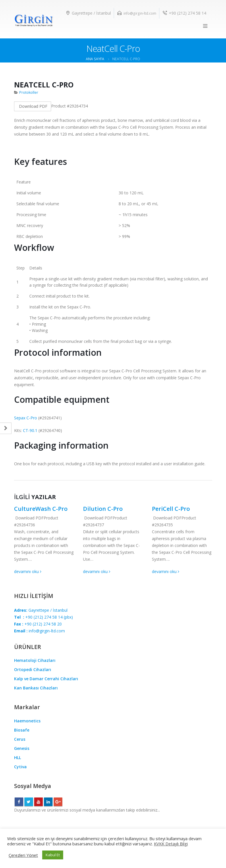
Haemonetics (27, 721)
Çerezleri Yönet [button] (23, 855)
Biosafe (22, 730)
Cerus (20, 739)
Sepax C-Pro (26, 418)
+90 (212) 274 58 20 (38, 624)
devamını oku (28, 571)
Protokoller (29, 92)
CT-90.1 (30, 430)
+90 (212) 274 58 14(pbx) (44, 617)
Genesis (22, 748)
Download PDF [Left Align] (33, 106)
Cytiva (20, 767)
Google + (58, 802)
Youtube (38, 802)
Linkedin (48, 802)
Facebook (19, 802)
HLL (18, 757)
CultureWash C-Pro (41, 509)
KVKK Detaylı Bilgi (171, 844)
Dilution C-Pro (103, 509)
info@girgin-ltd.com (140, 13)
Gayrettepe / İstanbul (41, 610)
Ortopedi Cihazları (33, 669)
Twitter (29, 802)
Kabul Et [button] (53, 855)
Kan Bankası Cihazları (36, 688)
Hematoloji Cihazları (35, 660)
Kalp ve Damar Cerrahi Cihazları (46, 679)
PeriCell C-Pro (171, 509)
